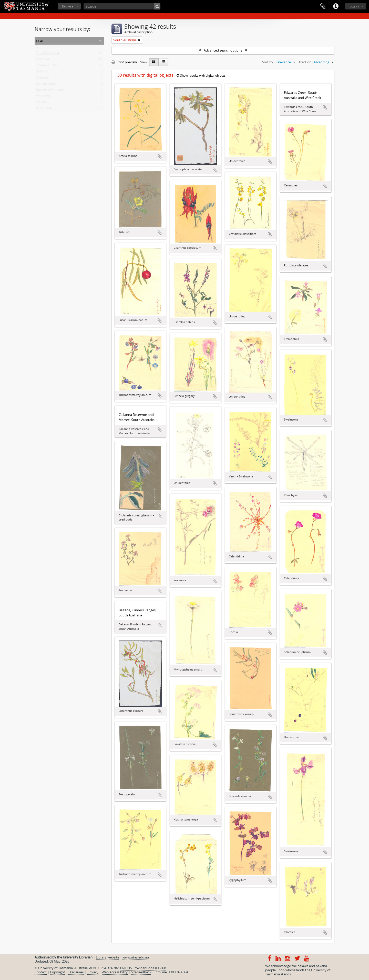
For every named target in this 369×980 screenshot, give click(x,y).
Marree (41, 103)
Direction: (305, 62)
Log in (354, 6)
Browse (68, 6)
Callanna (42, 78)
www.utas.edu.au (136, 957)
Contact (41, 972)
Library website (107, 957)
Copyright (58, 972)
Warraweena (45, 85)
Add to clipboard (160, 156)
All (37, 48)
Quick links (336, 6)
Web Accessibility (115, 972)
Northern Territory (50, 91)
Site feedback (141, 972)
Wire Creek (44, 109)
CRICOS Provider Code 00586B (143, 968)
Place (41, 40)
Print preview (124, 62)
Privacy (93, 972)
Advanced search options (223, 50)
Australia (42, 60)
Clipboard (323, 6)
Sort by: (268, 62)
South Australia (47, 54)
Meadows (43, 97)
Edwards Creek (47, 66)
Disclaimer (76, 972)
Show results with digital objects (201, 76)
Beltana (41, 72)
